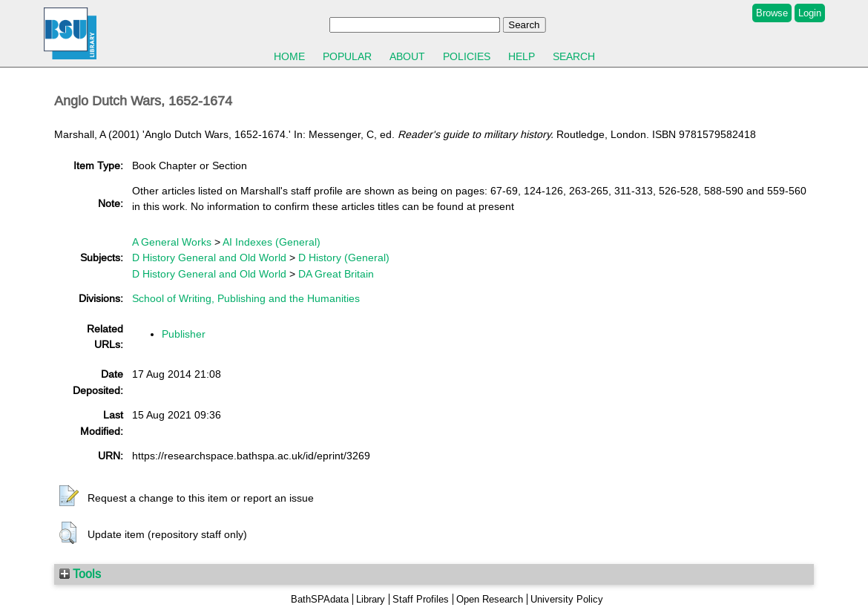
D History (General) (344, 258)
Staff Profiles (421, 599)
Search (574, 56)
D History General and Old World (209, 258)
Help (522, 56)
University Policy (567, 599)
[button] (69, 496)
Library (371, 599)
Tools (80, 574)
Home (289, 56)
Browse (772, 13)
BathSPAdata (320, 599)
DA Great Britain (336, 274)
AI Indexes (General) (272, 242)
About (407, 56)
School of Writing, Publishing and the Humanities (246, 298)
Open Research (490, 599)
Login (810, 13)
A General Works (172, 242)
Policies (467, 56)
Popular (347, 56)
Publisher (184, 334)
